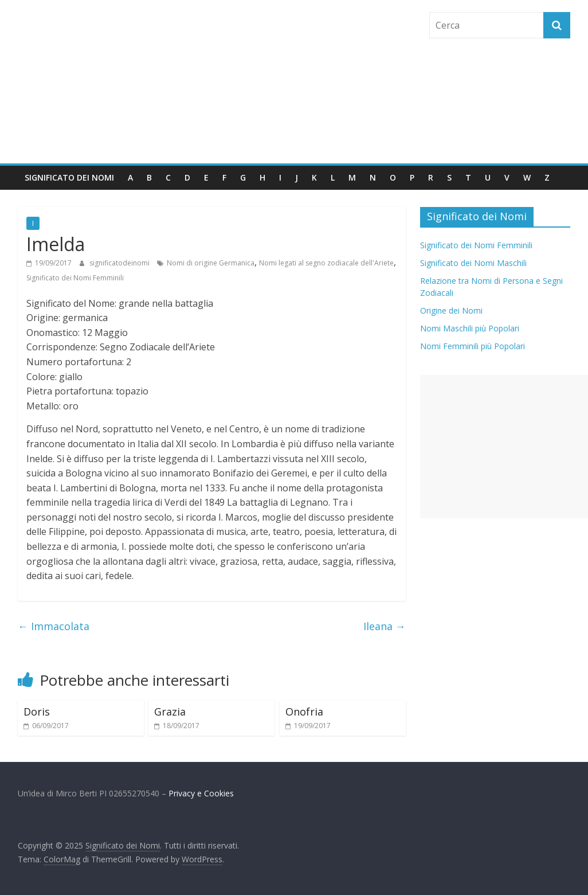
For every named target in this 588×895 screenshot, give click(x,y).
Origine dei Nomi (451, 310)
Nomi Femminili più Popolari (473, 346)
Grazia (170, 712)
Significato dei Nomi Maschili (473, 263)
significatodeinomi (120, 263)
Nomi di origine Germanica (211, 263)
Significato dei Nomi (69, 177)
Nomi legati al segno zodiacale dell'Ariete (326, 263)
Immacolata (54, 626)
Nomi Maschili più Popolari (470, 328)
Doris (37, 712)
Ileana (385, 626)
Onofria (304, 712)
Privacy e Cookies (201, 793)
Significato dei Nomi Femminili (75, 278)
